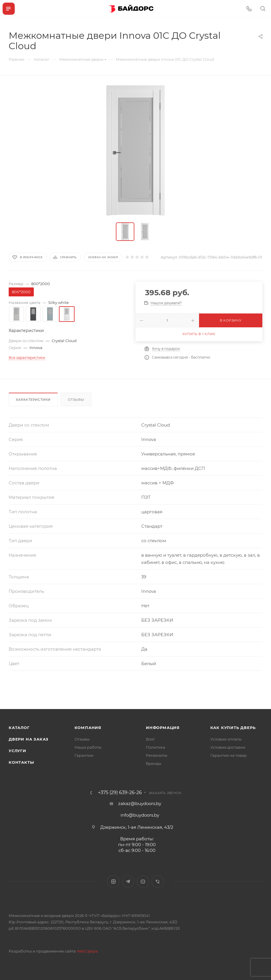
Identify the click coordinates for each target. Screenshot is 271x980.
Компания (88, 728)
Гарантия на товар (229, 755)
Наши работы (88, 747)
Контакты (21, 762)
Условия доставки (228, 747)
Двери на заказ (29, 739)
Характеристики (33, 400)
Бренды (154, 763)
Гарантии (84, 755)
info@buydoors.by (140, 815)
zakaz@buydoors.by (140, 803)
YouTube (143, 882)
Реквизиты (157, 755)
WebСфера (87, 951)
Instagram (113, 882)
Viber (158, 882)
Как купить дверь (233, 728)
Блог (150, 739)
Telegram (128, 882)
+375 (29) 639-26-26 (120, 793)
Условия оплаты (226, 739)
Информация (163, 728)
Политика (156, 747)
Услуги (17, 751)
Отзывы (76, 400)
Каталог (19, 728)
